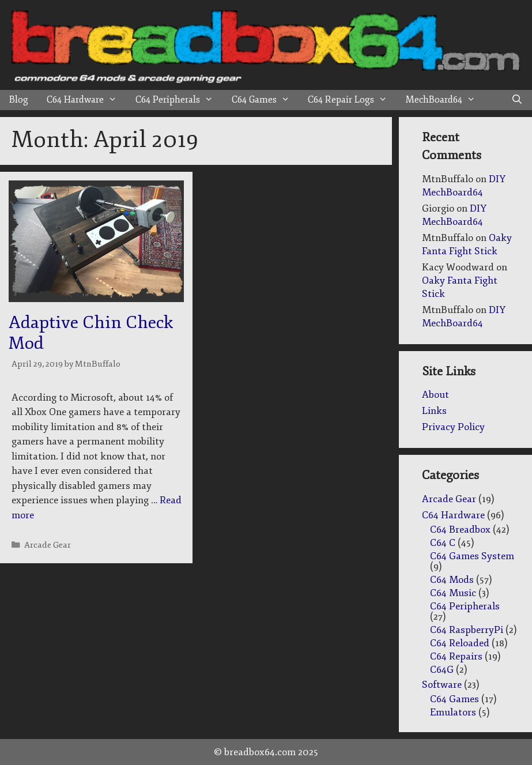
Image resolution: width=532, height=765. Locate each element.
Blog (19, 100)
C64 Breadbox (460, 530)
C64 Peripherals (179, 100)
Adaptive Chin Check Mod (91, 333)
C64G (442, 670)
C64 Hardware (86, 100)
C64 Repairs (456, 656)
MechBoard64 (445, 100)
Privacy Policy (453, 427)
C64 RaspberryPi (467, 630)
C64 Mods (452, 580)
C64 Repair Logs (352, 100)
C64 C (443, 543)
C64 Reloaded (460, 643)
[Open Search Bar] (517, 100)
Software (442, 685)
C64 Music (453, 593)
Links (434, 411)
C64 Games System (472, 556)
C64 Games (265, 100)
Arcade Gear (48, 545)
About (435, 395)
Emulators (453, 712)
